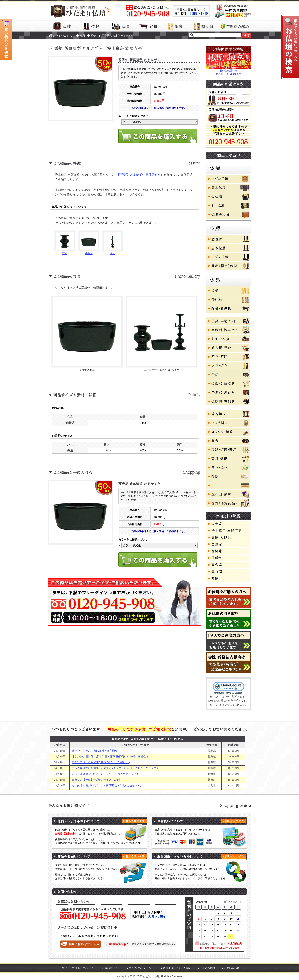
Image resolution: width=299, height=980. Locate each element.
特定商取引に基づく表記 (177, 968)
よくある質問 (208, 968)
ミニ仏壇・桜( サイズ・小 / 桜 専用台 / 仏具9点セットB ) (106, 786)
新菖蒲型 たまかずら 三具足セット (140, 175)
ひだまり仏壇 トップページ (77, 968)
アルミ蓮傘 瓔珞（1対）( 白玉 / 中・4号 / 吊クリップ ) (105, 774)
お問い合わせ (232, 968)
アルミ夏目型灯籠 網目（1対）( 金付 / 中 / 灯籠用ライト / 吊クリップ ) (115, 768)
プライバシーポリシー (141, 968)
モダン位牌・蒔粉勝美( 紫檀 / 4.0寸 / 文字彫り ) (101, 762)
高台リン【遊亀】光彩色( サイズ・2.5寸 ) (97, 780)
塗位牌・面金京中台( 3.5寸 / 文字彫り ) (96, 751)
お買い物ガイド (111, 968)
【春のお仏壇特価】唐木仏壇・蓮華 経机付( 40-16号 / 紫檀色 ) (110, 757)
